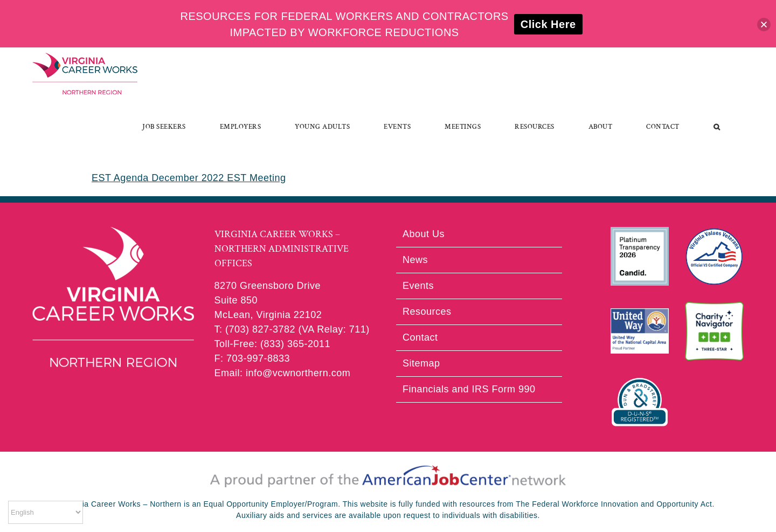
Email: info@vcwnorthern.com (283, 373)
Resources (427, 312)
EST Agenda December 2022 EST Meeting (189, 178)
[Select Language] (46, 512)
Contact (420, 337)
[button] (717, 127)
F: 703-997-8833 (252, 358)
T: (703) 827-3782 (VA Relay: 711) (292, 329)
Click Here (548, 24)
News (415, 260)
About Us (424, 234)
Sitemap (421, 363)
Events (418, 286)
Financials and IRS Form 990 (469, 389)
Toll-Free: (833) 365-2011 (273, 344)
